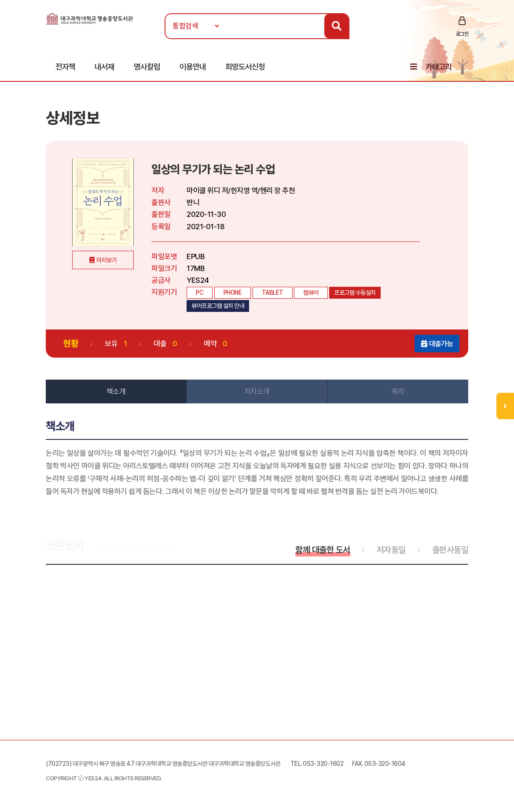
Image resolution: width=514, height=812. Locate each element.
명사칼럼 (147, 67)
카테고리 (439, 67)
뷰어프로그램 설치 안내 (218, 306)
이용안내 (193, 67)
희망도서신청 (245, 67)
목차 (398, 391)
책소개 (116, 391)
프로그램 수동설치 (355, 293)
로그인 (462, 34)
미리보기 (106, 260)
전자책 (65, 67)
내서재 (105, 67)
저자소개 (257, 391)
